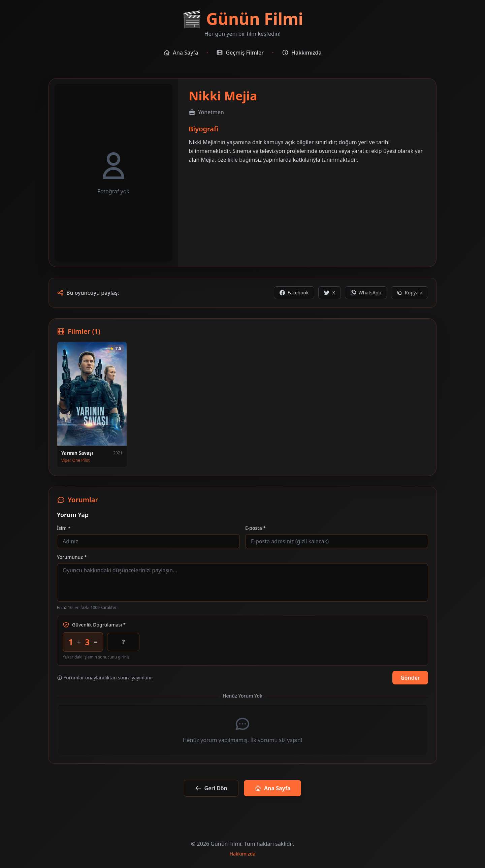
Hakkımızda (302, 53)
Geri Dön (211, 788)
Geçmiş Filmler (240, 53)
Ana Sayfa (181, 53)
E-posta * (255, 528)
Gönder (410, 678)
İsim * (64, 528)
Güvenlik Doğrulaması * (94, 625)
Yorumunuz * (72, 557)
